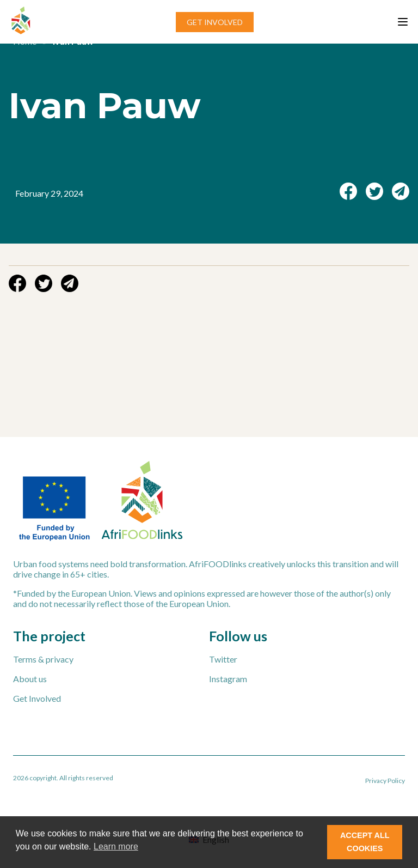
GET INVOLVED (215, 22)
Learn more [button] (116, 846)
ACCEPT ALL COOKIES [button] (365, 842)
